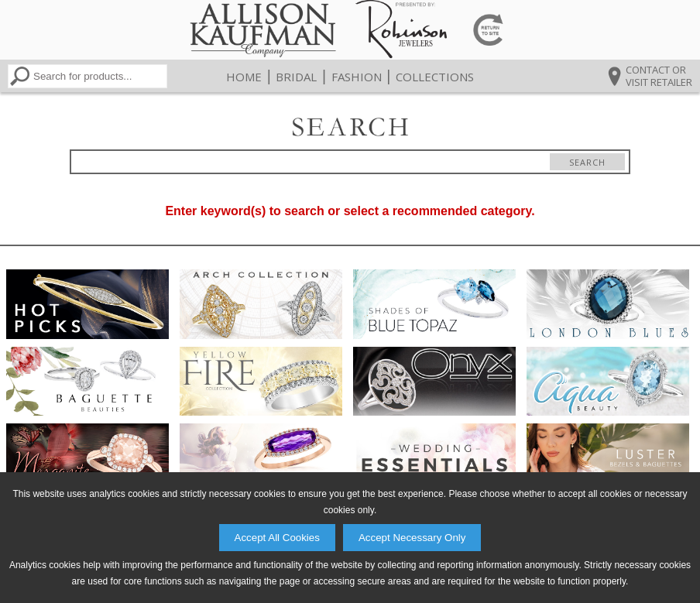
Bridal (296, 77)
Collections (435, 77)
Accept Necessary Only (412, 538)
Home (244, 77)
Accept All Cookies (277, 538)
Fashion (357, 77)
